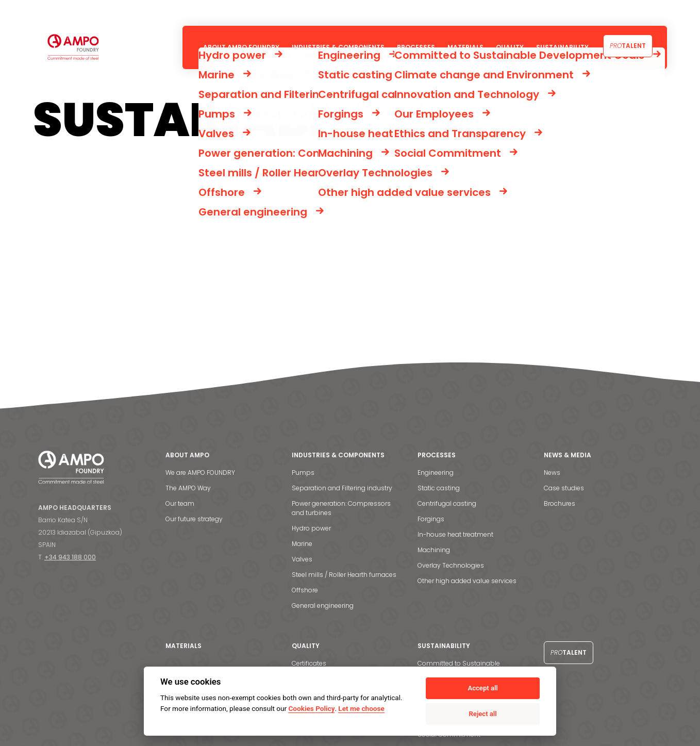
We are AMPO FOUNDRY (200, 473)
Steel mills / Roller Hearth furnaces (344, 575)
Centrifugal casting (447, 503)
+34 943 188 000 (70, 557)
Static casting (439, 488)
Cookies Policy (311, 708)
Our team (180, 503)
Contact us (622, 13)
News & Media (570, 13)
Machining (434, 550)
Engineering (436, 473)
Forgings (431, 519)
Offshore (305, 590)
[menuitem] (656, 13)
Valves (302, 559)
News (552, 473)
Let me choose (361, 708)
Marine (302, 544)
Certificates (309, 663)
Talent (628, 46)
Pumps (303, 473)
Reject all (483, 714)
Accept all (482, 688)
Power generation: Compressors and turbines (341, 508)
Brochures (560, 503)
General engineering (323, 606)
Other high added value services (467, 581)
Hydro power (311, 528)
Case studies (564, 488)
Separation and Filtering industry (342, 488)
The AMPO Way (188, 488)
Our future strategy (194, 519)
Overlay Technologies (451, 565)
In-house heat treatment (455, 534)
